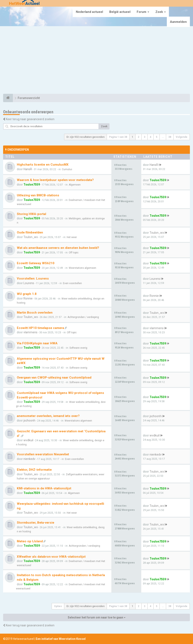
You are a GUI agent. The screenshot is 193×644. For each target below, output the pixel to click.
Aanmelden (178, 22)
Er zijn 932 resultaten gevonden (85, 137)
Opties (58, 606)
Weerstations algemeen (82, 268)
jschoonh (29, 420)
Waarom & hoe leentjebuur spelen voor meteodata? (55, 180)
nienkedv (29, 459)
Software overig (78, 348)
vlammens (30, 332)
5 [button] (157, 137)
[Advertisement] (96, 61)
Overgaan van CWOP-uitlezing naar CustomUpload (54, 378)
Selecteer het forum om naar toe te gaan (97, 617)
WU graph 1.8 (27, 294)
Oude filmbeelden (30, 232)
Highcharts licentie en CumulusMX (43, 165)
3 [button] (144, 137)
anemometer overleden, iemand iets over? (48, 416)
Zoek (161, 12)
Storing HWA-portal (31, 214)
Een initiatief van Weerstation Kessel (61, 639)
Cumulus (67, 169)
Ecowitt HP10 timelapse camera (40, 328)
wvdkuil (28, 440)
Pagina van (118, 137)
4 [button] (151, 137)
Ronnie (28, 298)
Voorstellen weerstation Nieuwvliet (43, 454)
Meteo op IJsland (30, 541)
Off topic (74, 253)
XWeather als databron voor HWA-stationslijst (51, 557)
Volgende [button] (182, 137)
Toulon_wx (31, 237)
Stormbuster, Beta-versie (36, 523)
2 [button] (138, 137)
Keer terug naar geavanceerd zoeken (30, 119)
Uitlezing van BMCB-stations (38, 195)
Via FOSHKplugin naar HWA (37, 343)
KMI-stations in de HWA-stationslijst (44, 488)
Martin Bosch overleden (35, 313)
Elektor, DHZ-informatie (34, 470)
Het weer (72, 237)
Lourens (29, 283)
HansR (28, 169)
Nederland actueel (89, 12)
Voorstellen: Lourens (33, 279)
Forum (143, 12)
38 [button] (170, 137)
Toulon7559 (32, 185)
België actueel (120, 12)
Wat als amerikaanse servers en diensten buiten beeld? (58, 248)
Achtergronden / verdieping (83, 317)
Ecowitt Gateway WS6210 (36, 263)
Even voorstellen (72, 283)
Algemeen (75, 185)
